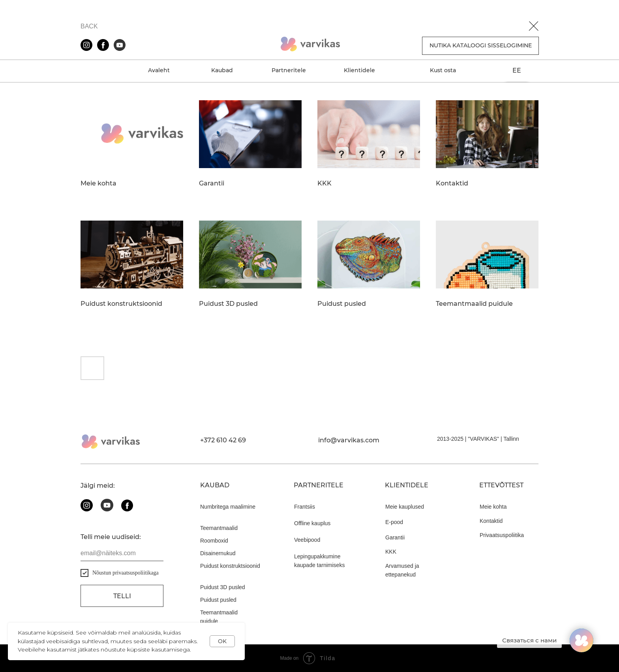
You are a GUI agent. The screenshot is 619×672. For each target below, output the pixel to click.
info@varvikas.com (349, 440)
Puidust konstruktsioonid (121, 304)
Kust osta (443, 70)
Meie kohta (98, 183)
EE (517, 70)
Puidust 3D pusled (228, 304)
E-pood (394, 522)
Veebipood (307, 540)
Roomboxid (214, 541)
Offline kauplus (312, 523)
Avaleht (159, 70)
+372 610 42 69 (223, 440)
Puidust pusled (342, 304)
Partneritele (289, 70)
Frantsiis (305, 507)
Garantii (212, 183)
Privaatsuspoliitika (502, 535)
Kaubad (222, 70)
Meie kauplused (405, 507)
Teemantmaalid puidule (474, 304)
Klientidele (359, 70)
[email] (122, 553)
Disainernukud (218, 553)
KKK (325, 183)
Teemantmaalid (219, 528)
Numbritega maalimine (228, 507)
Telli (122, 596)
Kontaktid (452, 183)
